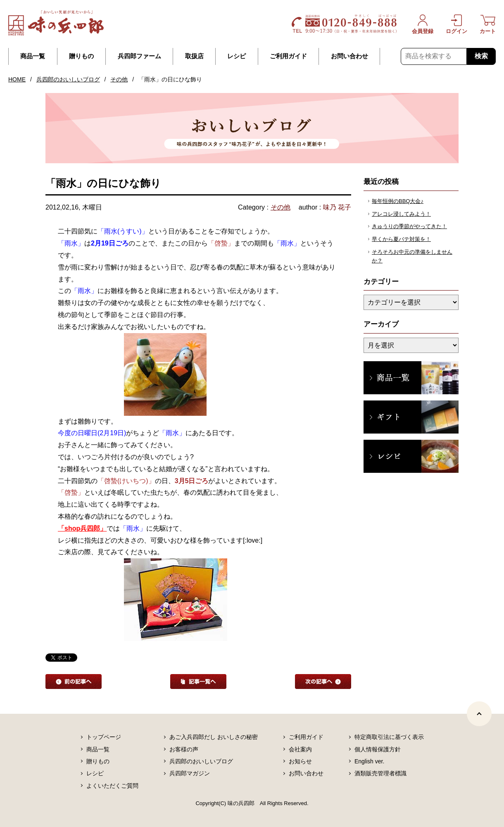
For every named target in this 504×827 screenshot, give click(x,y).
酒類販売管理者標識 (380, 773)
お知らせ (300, 761)
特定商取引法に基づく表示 (389, 737)
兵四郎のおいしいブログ (68, 79)
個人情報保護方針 (378, 749)
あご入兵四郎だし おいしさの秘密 (214, 737)
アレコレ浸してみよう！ (401, 214)
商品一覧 (33, 56)
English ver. (369, 761)
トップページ (104, 737)
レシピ (237, 56)
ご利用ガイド (288, 56)
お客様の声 (184, 749)
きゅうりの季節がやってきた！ (409, 226)
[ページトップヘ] (479, 714)
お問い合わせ (349, 56)
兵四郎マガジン (190, 773)
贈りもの (81, 56)
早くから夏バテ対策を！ (401, 239)
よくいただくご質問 (112, 786)
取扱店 (194, 56)
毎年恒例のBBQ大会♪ (398, 201)
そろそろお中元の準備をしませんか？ (412, 256)
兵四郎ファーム (139, 56)
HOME (17, 79)
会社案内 (300, 749)
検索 (481, 56)
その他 (119, 79)
